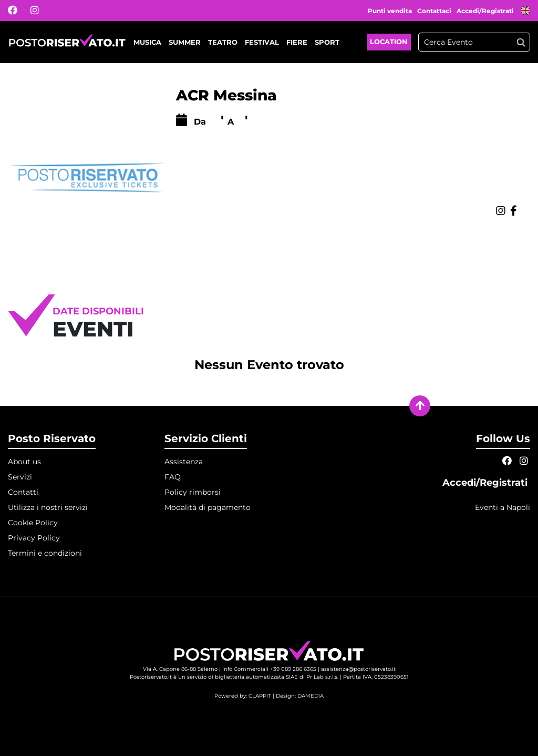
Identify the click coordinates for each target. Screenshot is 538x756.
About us (24, 462)
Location (389, 42)
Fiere (297, 42)
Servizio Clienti (206, 438)
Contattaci (434, 11)
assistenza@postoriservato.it (358, 669)
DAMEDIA (311, 696)
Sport (327, 42)
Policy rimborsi (193, 492)
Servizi (20, 477)
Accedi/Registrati (486, 11)
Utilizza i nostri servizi (48, 507)
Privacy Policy (34, 538)
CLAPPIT (260, 696)
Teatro (223, 42)
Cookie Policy (33, 523)
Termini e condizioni (45, 553)
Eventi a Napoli (503, 507)
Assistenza (184, 462)
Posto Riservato (52, 438)
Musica (147, 42)
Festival (262, 42)
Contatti (23, 492)
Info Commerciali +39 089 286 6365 (269, 669)
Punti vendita (390, 11)
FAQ (173, 477)
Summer (185, 42)
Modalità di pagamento (208, 507)
